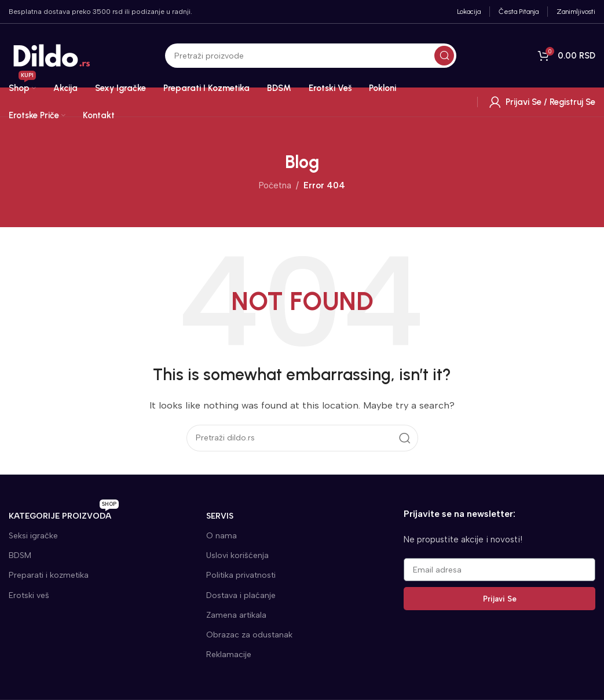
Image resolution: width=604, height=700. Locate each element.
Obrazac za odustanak (249, 635)
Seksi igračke (33, 536)
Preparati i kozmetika (49, 575)
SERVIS (220, 516)
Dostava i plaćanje (241, 595)
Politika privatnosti (241, 575)
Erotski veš (29, 595)
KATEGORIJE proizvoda (64, 514)
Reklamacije (229, 655)
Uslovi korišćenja (237, 555)
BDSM (20, 555)
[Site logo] (52, 55)
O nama (222, 536)
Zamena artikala (236, 615)
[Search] (311, 56)
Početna (275, 185)
